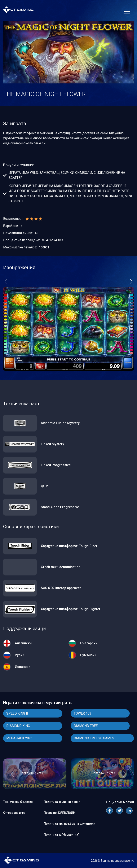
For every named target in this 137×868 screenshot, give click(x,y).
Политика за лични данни (62, 802)
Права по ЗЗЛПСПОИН (59, 813)
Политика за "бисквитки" (61, 835)
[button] (131, 281)
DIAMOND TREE (86, 726)
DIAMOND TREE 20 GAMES (94, 738)
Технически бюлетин (18, 802)
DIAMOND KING (18, 726)
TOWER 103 (83, 713)
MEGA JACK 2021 (19, 738)
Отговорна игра (14, 813)
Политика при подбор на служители (70, 824)
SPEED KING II (17, 713)
